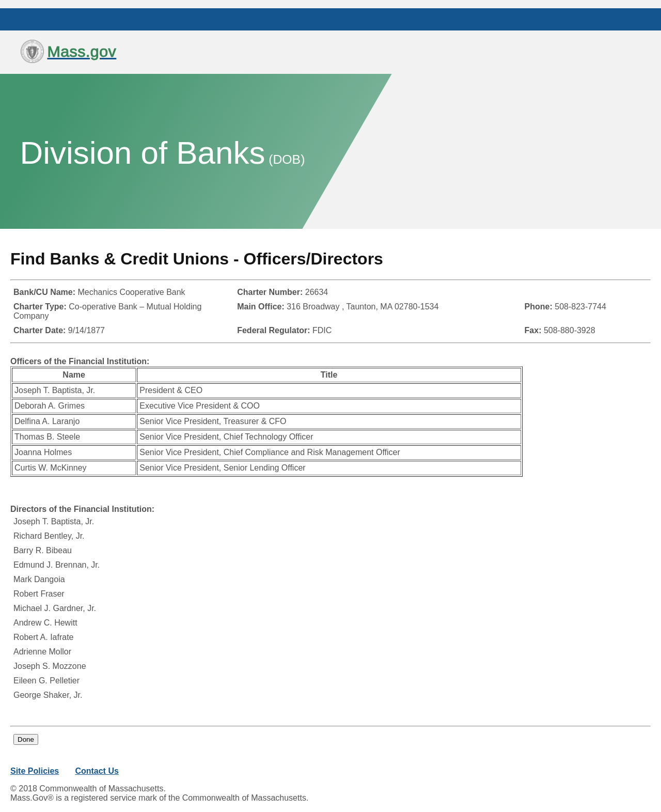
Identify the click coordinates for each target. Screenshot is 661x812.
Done (26, 739)
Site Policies (35, 771)
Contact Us (97, 771)
